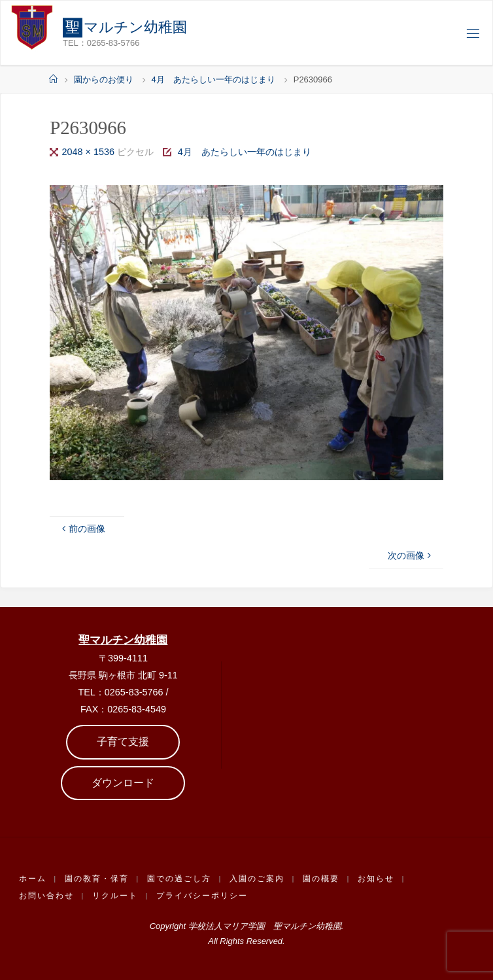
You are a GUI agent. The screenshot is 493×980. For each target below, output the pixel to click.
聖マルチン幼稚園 (123, 640)
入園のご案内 (257, 879)
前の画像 (82, 529)
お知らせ (376, 879)
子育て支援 (123, 742)
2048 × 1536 (90, 152)
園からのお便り (104, 79)
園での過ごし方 (179, 879)
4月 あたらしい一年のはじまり (213, 79)
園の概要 (321, 879)
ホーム (33, 879)
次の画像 (411, 555)
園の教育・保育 (97, 879)
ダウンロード (123, 783)
